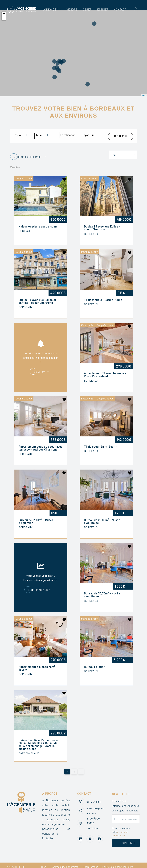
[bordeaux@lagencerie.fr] (81, 803)
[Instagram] (99, 832)
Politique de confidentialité (120, 859)
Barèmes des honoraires (62, 859)
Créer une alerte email (28, 152)
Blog (39, 859)
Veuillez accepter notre (121, 825)
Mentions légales (86, 864)
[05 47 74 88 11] (81, 794)
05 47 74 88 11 (94, 794)
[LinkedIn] (81, 832)
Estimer (103, 9)
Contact (120, 9)
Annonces (53, 9)
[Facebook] (90, 832)
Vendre (72, 9)
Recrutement (90, 859)
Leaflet (144, 95)
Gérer (87, 9)
